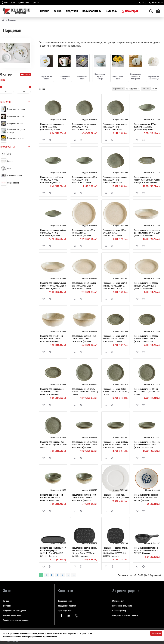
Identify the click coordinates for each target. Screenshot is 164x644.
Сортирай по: (118, 89)
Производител (7, 147)
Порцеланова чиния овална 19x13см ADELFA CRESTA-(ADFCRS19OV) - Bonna (146, 339)
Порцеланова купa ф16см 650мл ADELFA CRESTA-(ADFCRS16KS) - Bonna (52, 498)
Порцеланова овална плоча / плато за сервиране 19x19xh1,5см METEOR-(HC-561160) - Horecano (115, 552)
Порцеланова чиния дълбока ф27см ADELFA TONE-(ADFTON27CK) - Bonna (53, 233)
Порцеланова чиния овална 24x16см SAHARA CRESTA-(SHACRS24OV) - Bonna (84, 286)
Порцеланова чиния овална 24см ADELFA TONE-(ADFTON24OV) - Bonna (52, 127)
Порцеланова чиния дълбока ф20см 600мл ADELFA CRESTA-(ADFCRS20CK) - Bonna (147, 445)
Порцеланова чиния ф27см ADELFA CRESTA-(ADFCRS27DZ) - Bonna (85, 392)
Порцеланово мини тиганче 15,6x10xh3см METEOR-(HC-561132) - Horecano (146, 551)
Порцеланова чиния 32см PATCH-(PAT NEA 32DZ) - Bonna (116, 496)
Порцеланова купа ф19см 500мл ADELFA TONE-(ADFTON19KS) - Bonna (145, 127)
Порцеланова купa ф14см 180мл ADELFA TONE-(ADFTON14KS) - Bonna (52, 180)
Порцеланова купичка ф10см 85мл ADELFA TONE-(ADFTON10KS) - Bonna (84, 180)
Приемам (156, 633)
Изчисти (27, 74)
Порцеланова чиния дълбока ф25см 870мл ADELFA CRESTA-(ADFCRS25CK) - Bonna (116, 445)
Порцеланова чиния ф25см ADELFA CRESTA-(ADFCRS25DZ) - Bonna (116, 392)
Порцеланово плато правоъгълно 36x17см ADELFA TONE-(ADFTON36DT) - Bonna (147, 180)
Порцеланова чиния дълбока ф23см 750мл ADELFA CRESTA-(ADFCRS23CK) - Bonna (85, 445)
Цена (2, 80)
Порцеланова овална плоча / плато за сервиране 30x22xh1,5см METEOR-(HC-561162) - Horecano (53, 552)
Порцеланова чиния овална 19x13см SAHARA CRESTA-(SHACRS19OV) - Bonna (115, 286)
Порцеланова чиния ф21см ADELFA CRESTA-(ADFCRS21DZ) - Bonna (147, 392)
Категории (5, 102)
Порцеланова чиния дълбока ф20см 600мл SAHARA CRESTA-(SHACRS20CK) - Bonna (54, 286)
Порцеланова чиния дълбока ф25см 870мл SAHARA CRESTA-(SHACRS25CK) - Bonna (147, 233)
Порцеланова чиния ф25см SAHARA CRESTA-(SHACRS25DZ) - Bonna (83, 233)
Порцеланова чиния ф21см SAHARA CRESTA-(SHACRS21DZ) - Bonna (115, 233)
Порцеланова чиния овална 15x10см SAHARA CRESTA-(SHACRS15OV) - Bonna (146, 286)
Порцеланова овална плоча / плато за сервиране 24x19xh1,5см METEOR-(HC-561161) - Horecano (84, 552)
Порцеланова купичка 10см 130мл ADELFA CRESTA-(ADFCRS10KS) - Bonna (84, 498)
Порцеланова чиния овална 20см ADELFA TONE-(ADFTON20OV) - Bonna (84, 127)
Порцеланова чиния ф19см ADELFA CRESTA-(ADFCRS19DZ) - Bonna (53, 445)
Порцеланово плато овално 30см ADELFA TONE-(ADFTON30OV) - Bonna (115, 180)
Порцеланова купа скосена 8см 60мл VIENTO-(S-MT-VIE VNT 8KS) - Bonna (146, 498)
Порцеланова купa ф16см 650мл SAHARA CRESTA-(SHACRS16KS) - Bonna (52, 339)
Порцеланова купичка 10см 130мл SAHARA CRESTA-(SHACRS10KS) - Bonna (84, 339)
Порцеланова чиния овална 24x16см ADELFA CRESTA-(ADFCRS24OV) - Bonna (115, 339)
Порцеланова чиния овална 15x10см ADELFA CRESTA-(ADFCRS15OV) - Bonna (52, 392)
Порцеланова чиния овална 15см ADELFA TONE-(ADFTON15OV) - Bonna (115, 127)
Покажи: (147, 89)
